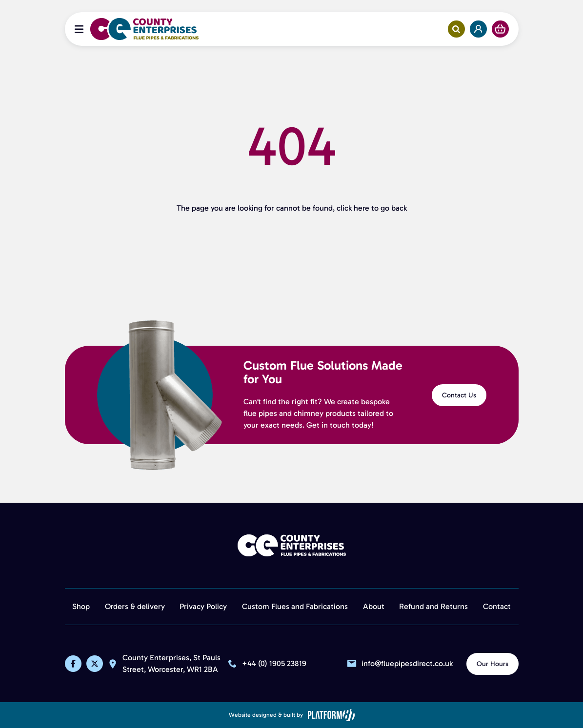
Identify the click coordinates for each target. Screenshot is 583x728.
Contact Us (459, 395)
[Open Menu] (79, 29)
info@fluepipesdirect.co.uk (407, 664)
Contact (497, 606)
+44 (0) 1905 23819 (274, 664)
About (374, 606)
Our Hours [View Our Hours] (493, 664)
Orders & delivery (135, 606)
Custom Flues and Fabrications (295, 606)
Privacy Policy (203, 606)
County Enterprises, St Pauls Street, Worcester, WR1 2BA (172, 664)
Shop (81, 606)
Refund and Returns (433, 606)
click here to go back (372, 208)
